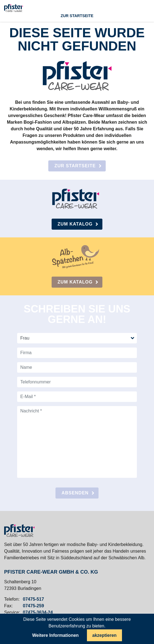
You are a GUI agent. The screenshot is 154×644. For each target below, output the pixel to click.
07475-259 (34, 606)
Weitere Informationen (55, 635)
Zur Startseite (75, 166)
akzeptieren (104, 635)
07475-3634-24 (38, 613)
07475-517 (34, 599)
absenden (75, 493)
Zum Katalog (75, 224)
